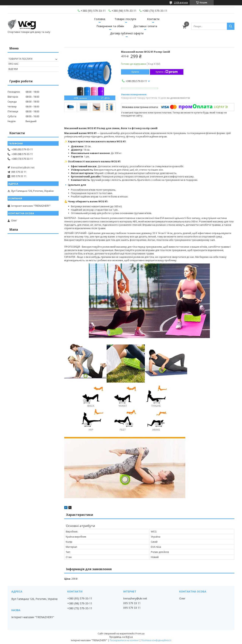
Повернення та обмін (110, 26)
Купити (135, 72)
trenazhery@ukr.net (23, 167)
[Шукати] (231, 26)
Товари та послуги (20, 59)
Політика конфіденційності (156, 640)
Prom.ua (140, 634)
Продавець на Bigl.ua (121, 637)
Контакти (153, 19)
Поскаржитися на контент (124, 640)
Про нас (14, 64)
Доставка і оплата (145, 26)
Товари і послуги (125, 19)
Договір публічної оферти (127, 33)
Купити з (167, 72)
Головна (100, 19)
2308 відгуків (181, 3)
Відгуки (13, 69)
